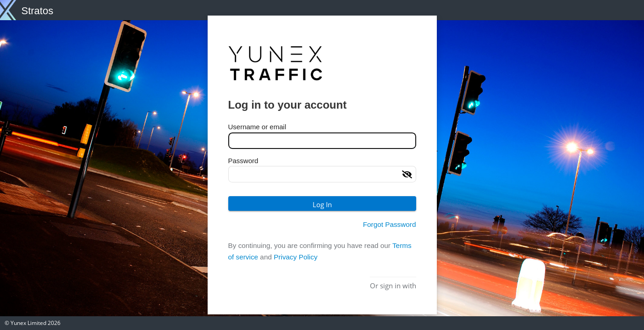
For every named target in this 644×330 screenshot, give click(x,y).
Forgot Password (390, 224)
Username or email (257, 127)
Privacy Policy (295, 257)
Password (243, 160)
